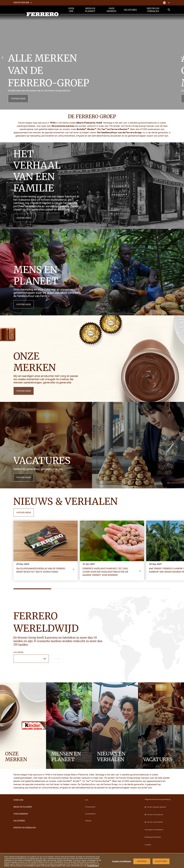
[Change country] (166, 3)
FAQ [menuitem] (87, 800)
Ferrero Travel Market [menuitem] (154, 822)
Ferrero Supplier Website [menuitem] (155, 807)
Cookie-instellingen (121, 861)
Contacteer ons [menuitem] (23, 3)
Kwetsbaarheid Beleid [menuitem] (153, 837)
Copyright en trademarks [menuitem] (154, 830)
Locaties (18, 652)
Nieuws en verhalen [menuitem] (153, 10)
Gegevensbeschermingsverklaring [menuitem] (158, 799)
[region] (92, 860)
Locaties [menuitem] (148, 845)
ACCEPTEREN (161, 861)
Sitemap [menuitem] (88, 821)
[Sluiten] (180, 860)
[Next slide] (182, 57)
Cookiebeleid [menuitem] (90, 814)
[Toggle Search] (169, 10)
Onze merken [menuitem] (111, 10)
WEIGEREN (142, 861)
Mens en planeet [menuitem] (90, 10)
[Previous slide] (2, 57)
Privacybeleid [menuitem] (90, 807)
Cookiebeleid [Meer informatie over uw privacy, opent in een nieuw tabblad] (93, 866)
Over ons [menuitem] (71, 10)
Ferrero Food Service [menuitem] (154, 815)
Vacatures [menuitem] (130, 10)
